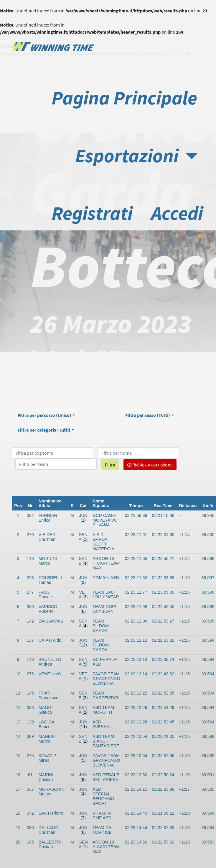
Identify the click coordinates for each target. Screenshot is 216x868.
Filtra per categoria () (44, 430)
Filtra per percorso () (44, 415)
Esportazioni (136, 155)
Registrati (92, 213)
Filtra (110, 465)
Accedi (177, 213)
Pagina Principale (124, 98)
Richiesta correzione (150, 465)
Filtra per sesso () (148, 415)
